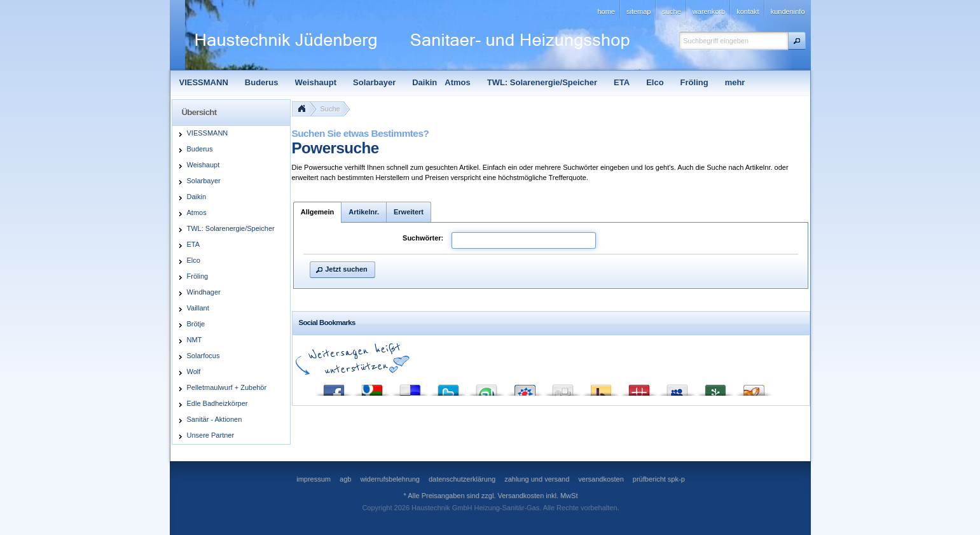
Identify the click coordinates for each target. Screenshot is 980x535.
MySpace (677, 387)
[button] (797, 41)
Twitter (448, 387)
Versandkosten (521, 496)
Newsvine (715, 387)
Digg (563, 387)
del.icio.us (410, 387)
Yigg (754, 387)
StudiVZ (525, 387)
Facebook (334, 387)
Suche (330, 109)
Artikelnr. (364, 212)
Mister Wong (639, 387)
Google (372, 387)
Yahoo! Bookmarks (601, 387)
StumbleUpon (487, 387)
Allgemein (318, 212)
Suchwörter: (423, 238)
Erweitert (409, 212)
